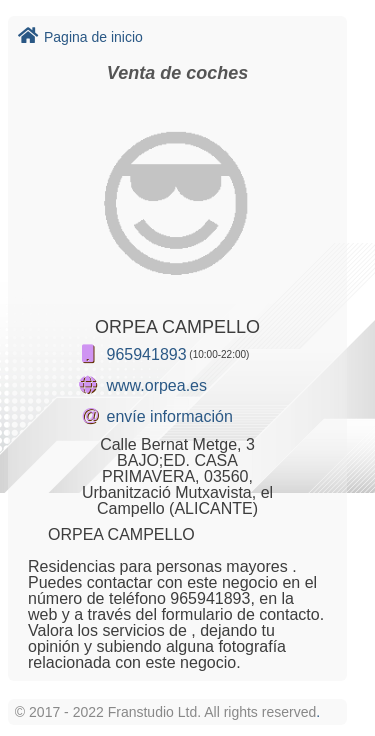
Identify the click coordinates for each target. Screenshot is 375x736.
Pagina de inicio (80, 37)
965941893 (147, 354)
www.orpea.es (157, 385)
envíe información (170, 416)
